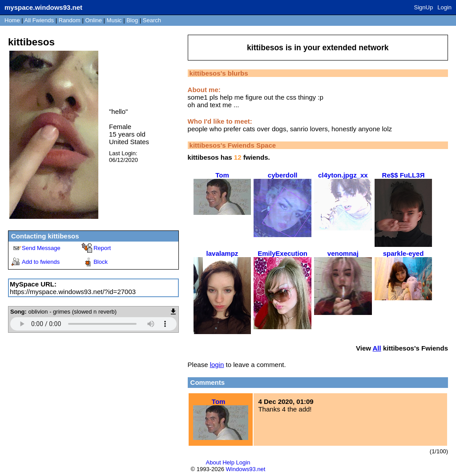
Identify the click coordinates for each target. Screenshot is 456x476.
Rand (70, 20)
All (39, 20)
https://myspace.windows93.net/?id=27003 (73, 292)
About (214, 462)
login (217, 365)
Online (93, 20)
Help (228, 462)
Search (152, 20)
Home (12, 20)
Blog (132, 20)
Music (114, 20)
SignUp (424, 7)
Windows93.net (246, 469)
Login (444, 7)
